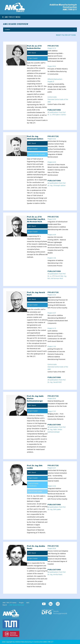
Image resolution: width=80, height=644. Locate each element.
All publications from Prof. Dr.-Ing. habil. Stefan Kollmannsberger (57, 430)
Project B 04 (52, 548)
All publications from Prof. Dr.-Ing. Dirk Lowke (57, 508)
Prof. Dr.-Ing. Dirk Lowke (35, 467)
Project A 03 (52, 162)
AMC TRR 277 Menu (11, 17)
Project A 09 (52, 235)
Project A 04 (52, 295)
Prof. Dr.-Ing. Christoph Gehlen (35, 138)
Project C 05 (52, 346)
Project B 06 (52, 398)
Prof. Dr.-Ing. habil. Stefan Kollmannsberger (35, 399)
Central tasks (52, 97)
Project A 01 (52, 468)
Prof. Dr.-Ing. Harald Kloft (36, 294)
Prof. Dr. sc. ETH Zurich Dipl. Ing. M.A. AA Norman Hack (36, 219)
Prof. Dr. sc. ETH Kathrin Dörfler (34, 47)
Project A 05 (52, 219)
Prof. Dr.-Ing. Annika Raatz (36, 547)
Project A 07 (52, 313)
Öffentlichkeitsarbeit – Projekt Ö (55, 80)
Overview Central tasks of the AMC (58, 101)
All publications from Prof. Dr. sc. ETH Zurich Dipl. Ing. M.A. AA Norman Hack (57, 276)
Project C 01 (52, 411)
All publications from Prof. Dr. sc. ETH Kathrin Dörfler (57, 114)
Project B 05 (52, 66)
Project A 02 (52, 139)
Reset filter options (66, 35)
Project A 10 (52, 48)
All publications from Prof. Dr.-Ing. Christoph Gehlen (57, 184)
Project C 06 (52, 258)
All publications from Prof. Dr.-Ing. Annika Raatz (57, 573)
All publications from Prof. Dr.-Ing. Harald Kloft (57, 381)
